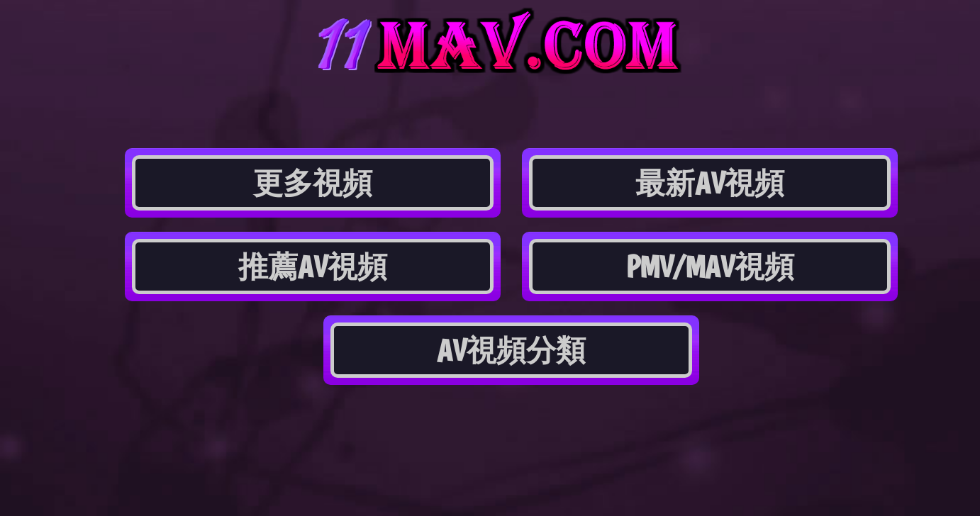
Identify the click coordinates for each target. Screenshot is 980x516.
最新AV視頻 (710, 183)
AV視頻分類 (511, 350)
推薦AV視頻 (313, 267)
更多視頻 (313, 183)
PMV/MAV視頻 (710, 267)
